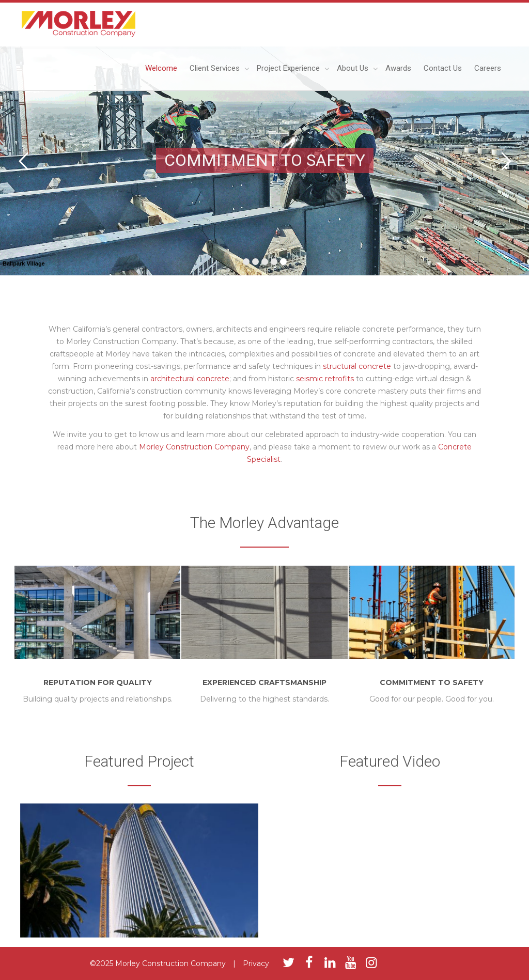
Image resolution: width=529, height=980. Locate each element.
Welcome (161, 68)
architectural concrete (190, 379)
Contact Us (443, 68)
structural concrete (357, 366)
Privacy (256, 963)
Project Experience (289, 68)
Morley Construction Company (194, 447)
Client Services (216, 68)
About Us (354, 68)
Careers (488, 68)
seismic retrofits (325, 379)
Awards (398, 68)
